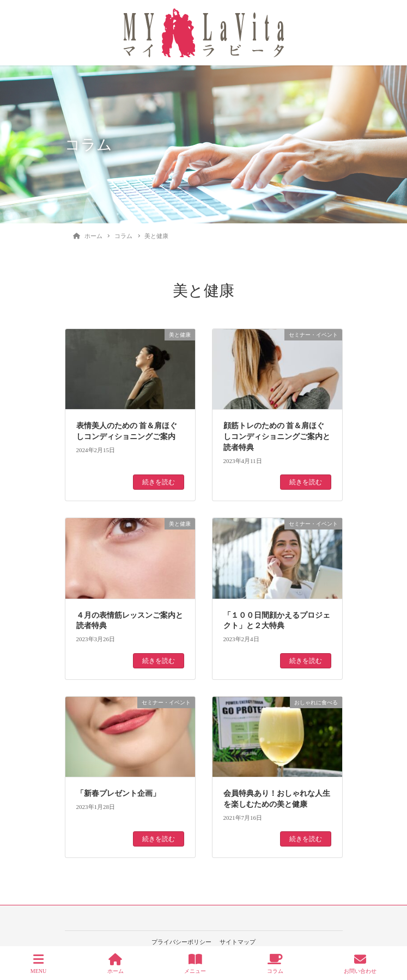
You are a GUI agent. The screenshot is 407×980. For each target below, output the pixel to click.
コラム (275, 964)
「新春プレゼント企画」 (118, 793)
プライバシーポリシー (181, 942)
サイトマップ (238, 942)
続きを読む (159, 482)
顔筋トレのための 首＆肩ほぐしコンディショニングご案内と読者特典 (277, 436)
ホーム (116, 964)
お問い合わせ (360, 964)
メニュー (195, 964)
